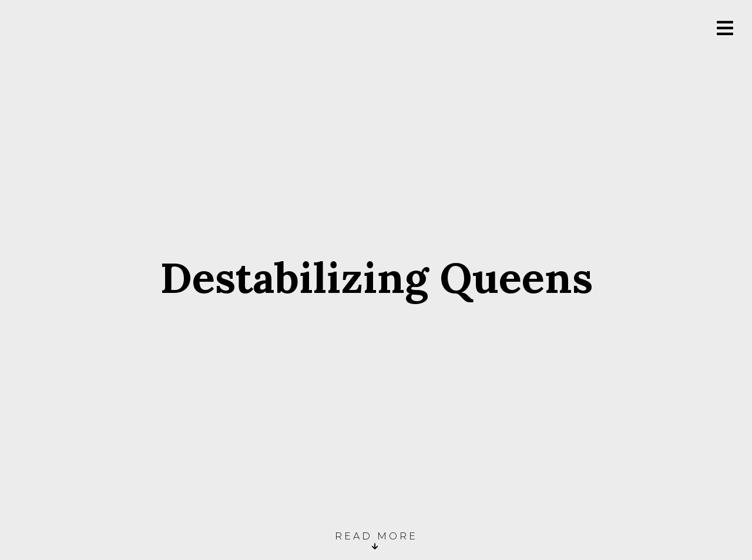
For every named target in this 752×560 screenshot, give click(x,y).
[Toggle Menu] (725, 28)
